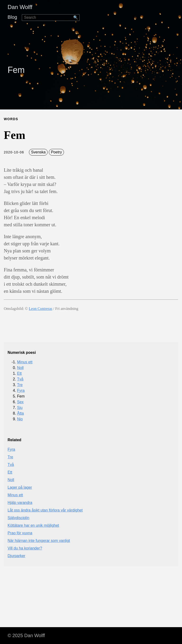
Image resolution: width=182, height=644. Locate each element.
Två (20, 379)
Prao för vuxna (20, 533)
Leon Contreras (41, 309)
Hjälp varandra (20, 503)
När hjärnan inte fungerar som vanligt (39, 541)
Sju (20, 408)
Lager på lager (20, 487)
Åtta (20, 413)
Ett (19, 373)
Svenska (38, 152)
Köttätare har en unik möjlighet (33, 525)
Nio (20, 419)
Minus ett (25, 362)
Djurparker (16, 556)
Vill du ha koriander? (25, 548)
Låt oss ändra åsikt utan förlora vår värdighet (45, 510)
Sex (20, 402)
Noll (20, 368)
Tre (20, 385)
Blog (12, 17)
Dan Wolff (20, 7)
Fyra (21, 391)
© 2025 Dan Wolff (26, 635)
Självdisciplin (18, 518)
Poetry (56, 152)
